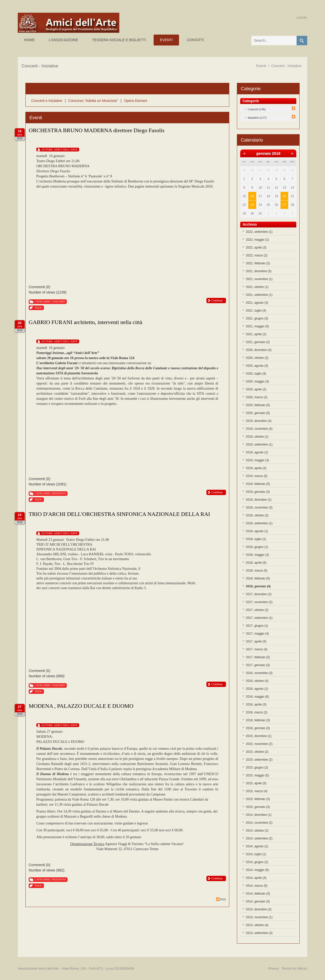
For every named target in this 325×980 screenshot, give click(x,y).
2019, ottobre (257, 437)
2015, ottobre (257, 752)
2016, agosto (257, 689)
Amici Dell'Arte (66, 149)
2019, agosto (257, 452)
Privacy (274, 968)
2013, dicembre (259, 909)
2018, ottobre (257, 515)
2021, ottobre (257, 287)
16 (252, 196)
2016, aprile (256, 705)
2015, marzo (257, 791)
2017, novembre (259, 602)
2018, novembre (259, 508)
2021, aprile (256, 334)
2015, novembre (259, 744)
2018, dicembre (259, 500)
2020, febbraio (258, 405)
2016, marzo (257, 712)
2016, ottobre (257, 681)
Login (302, 18)
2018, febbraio (258, 578)
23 (252, 205)
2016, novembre (259, 673)
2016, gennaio (258, 728)
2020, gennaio (258, 413)
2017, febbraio (258, 657)
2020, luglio (256, 374)
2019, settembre (259, 445)
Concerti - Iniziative (286, 66)
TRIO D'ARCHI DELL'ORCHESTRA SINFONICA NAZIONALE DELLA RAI (119, 514)
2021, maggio (258, 326)
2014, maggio (258, 870)
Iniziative (59, 493)
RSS (221, 899)
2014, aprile (256, 878)
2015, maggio (258, 775)
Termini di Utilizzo (294, 968)
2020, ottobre (257, 358)
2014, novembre (259, 823)
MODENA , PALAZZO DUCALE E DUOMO (81, 706)
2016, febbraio (258, 720)
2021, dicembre (259, 271)
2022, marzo (257, 255)
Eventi (261, 66)
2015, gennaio (258, 807)
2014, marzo (257, 886)
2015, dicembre (259, 736)
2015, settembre (259, 760)
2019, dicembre (259, 421)
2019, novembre (259, 429)
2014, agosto (257, 846)
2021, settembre (259, 295)
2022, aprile (256, 248)
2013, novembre (259, 917)
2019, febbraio (258, 484)
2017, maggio (258, 634)
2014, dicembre (259, 815)
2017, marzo (257, 649)
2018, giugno (257, 547)
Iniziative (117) (257, 118)
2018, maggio (258, 555)
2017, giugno (257, 626)
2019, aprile (256, 468)
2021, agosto (257, 303)
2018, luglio (256, 539)
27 (284, 205)
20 (284, 196)
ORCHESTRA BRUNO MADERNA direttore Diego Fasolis (97, 130)
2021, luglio (256, 311)
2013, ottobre (257, 925)
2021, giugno (257, 318)
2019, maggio (258, 460)
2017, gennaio (258, 665)
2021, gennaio (258, 342)
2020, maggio (258, 381)
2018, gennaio (258, 586)
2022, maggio (258, 240)
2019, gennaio (258, 492)
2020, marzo (257, 397)
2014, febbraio (258, 894)
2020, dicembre (259, 350)
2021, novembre (259, 279)
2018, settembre (259, 523)
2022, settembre (259, 232)
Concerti (58, 301)
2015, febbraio (258, 799)
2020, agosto (257, 366)
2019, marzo (257, 476)
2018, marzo (257, 571)
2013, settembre (259, 933)
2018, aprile (256, 563)
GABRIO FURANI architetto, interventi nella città (85, 322)
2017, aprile (256, 641)
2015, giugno (257, 768)
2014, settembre (259, 838)
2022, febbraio (258, 263)
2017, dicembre (259, 594)
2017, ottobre (257, 610)
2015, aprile (256, 783)
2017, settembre (259, 618)
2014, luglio (256, 854)
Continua (217, 300)
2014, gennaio (258, 901)
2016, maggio (258, 697)
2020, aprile (256, 389)
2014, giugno (257, 862)
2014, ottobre (257, 831)
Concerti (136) (257, 109)
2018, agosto (257, 531)
